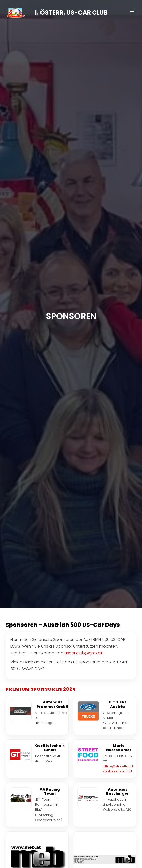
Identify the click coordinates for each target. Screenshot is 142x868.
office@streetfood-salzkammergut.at (119, 769)
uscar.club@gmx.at (83, 653)
